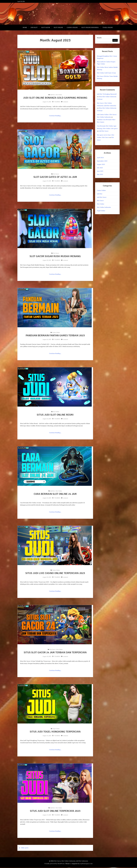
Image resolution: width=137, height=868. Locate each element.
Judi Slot (34, 27)
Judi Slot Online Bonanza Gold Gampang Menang (55, 98)
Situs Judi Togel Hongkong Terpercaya (55, 732)
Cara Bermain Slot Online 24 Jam (55, 494)
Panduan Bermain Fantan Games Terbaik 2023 (55, 336)
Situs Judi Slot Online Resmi (55, 415)
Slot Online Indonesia (90, 27)
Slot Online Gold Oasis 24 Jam (106, 73)
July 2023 (100, 168)
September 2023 (102, 161)
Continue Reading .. (55, 116)
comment (65, 102)
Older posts (25, 848)
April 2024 (100, 158)
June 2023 (100, 171)
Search (99, 38)
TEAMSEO (57, 102)
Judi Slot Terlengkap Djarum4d (107, 94)
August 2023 (101, 164)
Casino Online (72, 27)
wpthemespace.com (86, 864)
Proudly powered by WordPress (54, 864)
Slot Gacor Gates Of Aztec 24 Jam (55, 177)
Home (25, 27)
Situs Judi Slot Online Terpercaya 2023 (55, 811)
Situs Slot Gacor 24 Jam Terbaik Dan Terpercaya (55, 653)
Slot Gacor (46, 27)
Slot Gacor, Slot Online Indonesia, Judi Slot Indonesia (71, 862)
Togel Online (108, 27)
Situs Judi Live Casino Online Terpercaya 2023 (55, 574)
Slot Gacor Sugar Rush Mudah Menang (55, 256)
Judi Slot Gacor (104, 131)
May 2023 (100, 174)
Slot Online (58, 27)
